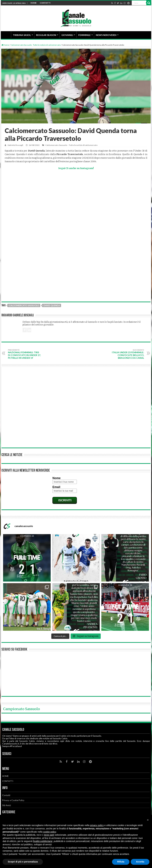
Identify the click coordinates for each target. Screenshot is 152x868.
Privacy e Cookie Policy (13, 800)
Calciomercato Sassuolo (24, 305)
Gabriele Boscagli (15, 145)
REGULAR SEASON (46, 35)
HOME (34, 3)
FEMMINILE (84, 35)
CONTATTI (45, 3)
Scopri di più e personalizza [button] (23, 862)
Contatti (6, 795)
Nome (57, 478)
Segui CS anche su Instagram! (76, 168)
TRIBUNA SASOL (22, 35)
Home (5, 45)
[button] (148, 820)
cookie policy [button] (50, 832)
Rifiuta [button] (121, 862)
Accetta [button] (140, 862)
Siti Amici (7, 805)
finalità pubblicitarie (43, 841)
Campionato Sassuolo (22, 709)
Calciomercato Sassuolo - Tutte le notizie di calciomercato (36, 45)
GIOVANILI (67, 35)
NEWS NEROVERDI (106, 35)
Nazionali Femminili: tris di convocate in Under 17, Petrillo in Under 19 (25, 354)
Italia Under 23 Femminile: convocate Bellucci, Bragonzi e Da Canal (127, 354)
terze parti (49, 835)
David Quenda (52, 305)
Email (56, 487)
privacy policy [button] (97, 825)
